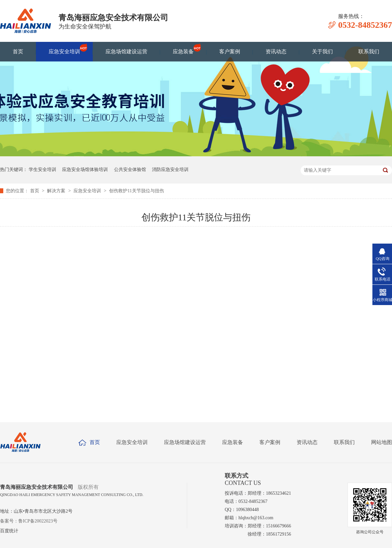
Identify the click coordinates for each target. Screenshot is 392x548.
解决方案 (57, 191)
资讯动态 (276, 51)
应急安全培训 (64, 49)
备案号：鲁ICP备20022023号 (29, 521)
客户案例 (230, 51)
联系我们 (369, 51)
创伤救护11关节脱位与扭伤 (136, 191)
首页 (18, 51)
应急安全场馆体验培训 (85, 170)
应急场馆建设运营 (126, 51)
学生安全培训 (42, 170)
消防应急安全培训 (170, 170)
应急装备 (183, 49)
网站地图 (382, 442)
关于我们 (322, 51)
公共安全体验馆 (130, 170)
